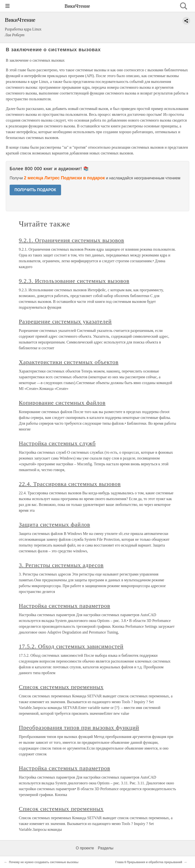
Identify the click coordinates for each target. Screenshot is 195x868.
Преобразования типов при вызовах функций (79, 728)
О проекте (85, 848)
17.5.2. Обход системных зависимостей (71, 646)
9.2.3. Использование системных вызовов (74, 281)
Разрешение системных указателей (65, 321)
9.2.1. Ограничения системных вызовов (71, 240)
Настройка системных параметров (65, 606)
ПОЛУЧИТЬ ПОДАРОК (35, 190)
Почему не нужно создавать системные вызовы (44, 862)
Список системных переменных (61, 687)
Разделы (105, 848)
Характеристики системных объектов (69, 362)
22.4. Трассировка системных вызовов (70, 484)
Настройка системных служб (57, 443)
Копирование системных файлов (62, 403)
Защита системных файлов (54, 525)
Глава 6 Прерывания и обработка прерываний (149, 862)
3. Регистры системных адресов (61, 565)
